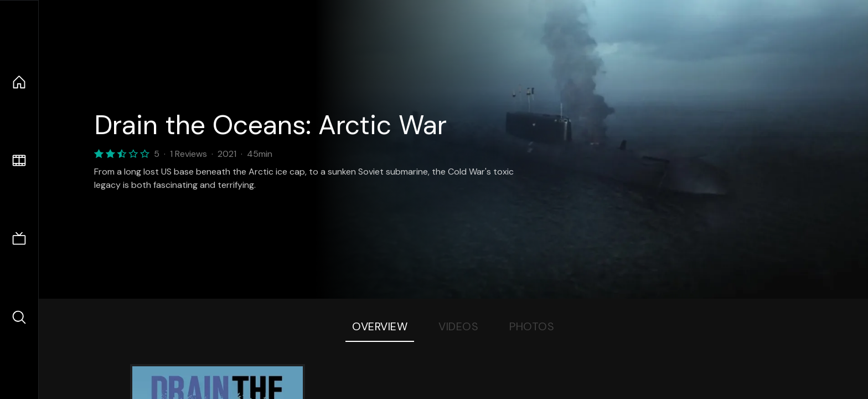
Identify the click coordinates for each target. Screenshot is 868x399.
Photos (532, 326)
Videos (458, 326)
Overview (380, 326)
